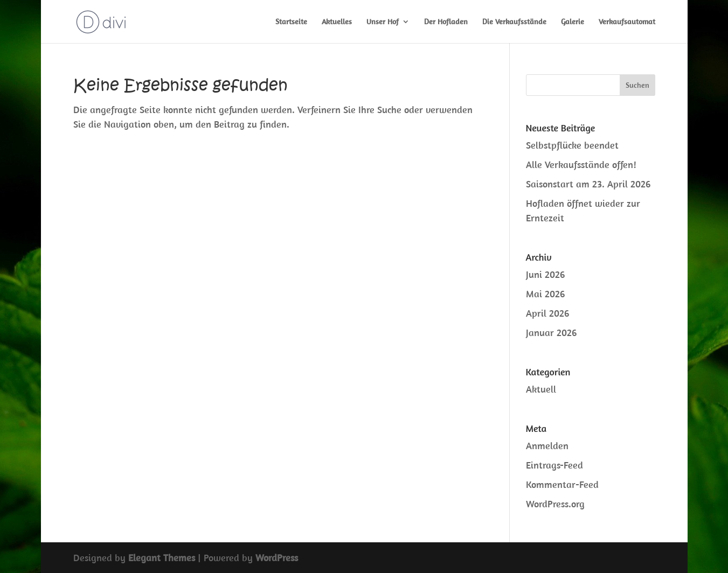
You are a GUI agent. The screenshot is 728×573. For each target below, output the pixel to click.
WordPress (277, 558)
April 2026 (547, 313)
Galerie (573, 22)
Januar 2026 (551, 333)
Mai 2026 (545, 294)
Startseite (291, 22)
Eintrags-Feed (554, 465)
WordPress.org (555, 504)
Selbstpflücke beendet (572, 145)
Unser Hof (383, 22)
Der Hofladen (446, 22)
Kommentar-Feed (562, 484)
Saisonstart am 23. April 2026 (588, 184)
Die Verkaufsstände (514, 22)
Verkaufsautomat (627, 22)
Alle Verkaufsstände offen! (581, 165)
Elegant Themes (162, 558)
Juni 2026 (545, 274)
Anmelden (547, 446)
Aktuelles (337, 22)
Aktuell (541, 389)
